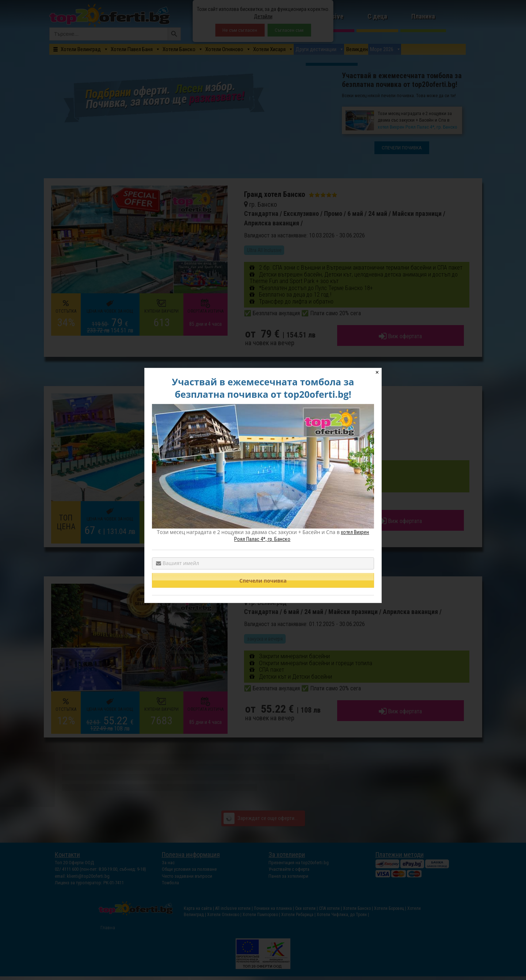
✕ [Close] (377, 372)
